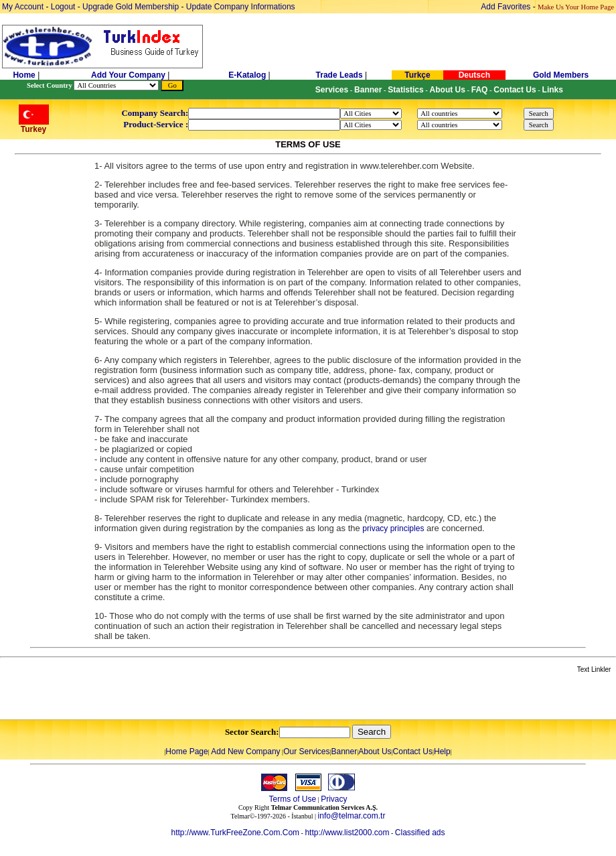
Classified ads (420, 833)
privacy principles (393, 528)
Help (442, 752)
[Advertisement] (159, 697)
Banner (344, 752)
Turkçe (417, 75)
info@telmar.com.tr (352, 816)
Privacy (334, 799)
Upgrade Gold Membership (132, 7)
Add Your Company (129, 75)
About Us (375, 752)
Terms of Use (292, 799)
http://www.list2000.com (347, 833)
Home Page (186, 752)
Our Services (306, 752)
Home (25, 75)
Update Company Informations (241, 7)
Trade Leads (339, 75)
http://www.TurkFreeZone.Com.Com (235, 833)
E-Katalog (247, 75)
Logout (63, 7)
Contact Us (413, 752)
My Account (24, 7)
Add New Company (245, 752)
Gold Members (561, 75)
